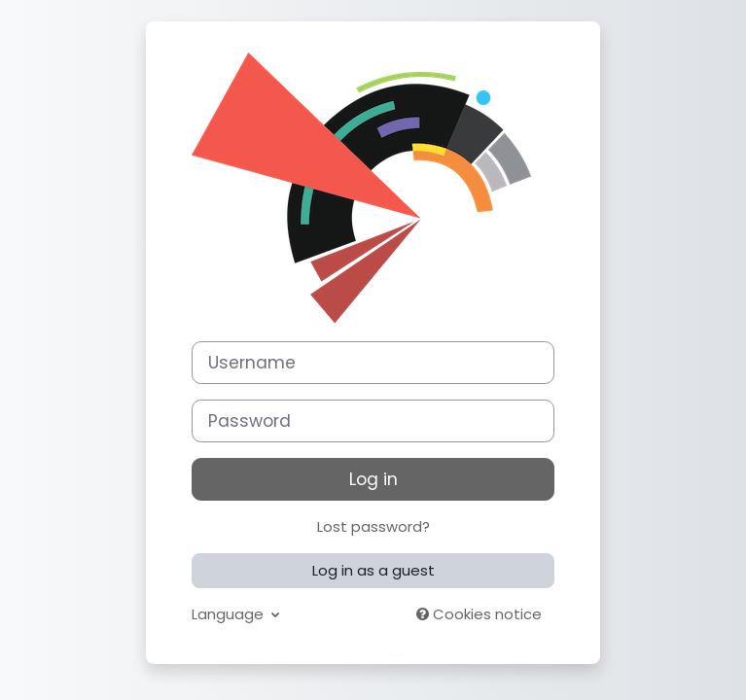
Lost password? (373, 526)
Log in (373, 479)
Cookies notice (479, 614)
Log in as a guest (373, 570)
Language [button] (230, 614)
